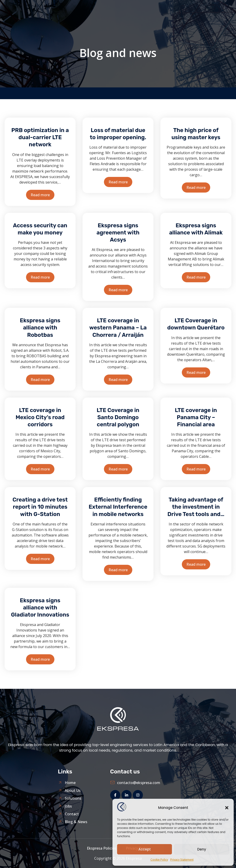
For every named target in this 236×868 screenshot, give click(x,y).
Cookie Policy (159, 860)
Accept (144, 849)
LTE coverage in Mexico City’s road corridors (40, 417)
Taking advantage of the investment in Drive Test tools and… (196, 507)
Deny (202, 849)
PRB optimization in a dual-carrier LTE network (40, 137)
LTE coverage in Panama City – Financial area (196, 417)
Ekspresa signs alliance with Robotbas (40, 328)
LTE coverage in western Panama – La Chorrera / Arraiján (118, 328)
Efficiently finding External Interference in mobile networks (118, 507)
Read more (40, 195)
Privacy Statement (182, 860)
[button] (227, 808)
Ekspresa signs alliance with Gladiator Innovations (40, 608)
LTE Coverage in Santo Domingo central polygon (118, 417)
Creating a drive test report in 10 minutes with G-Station (40, 507)
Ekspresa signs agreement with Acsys (118, 233)
